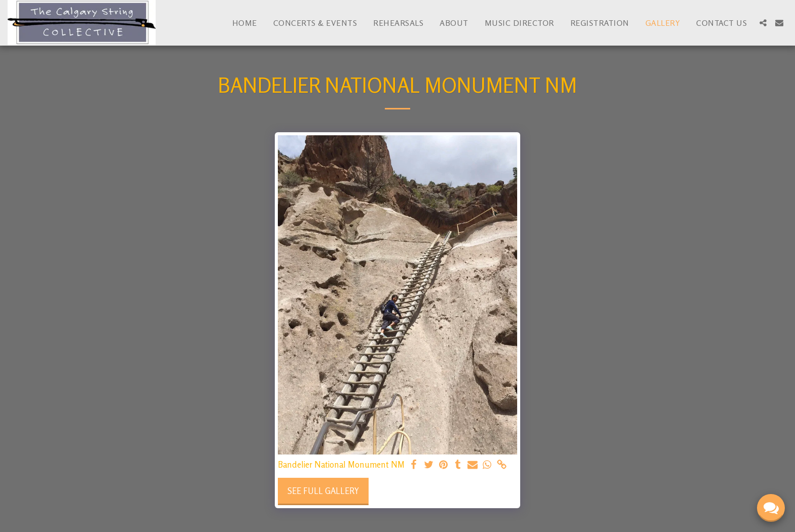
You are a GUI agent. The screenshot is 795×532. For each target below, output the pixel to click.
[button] (763, 23)
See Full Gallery (323, 491)
